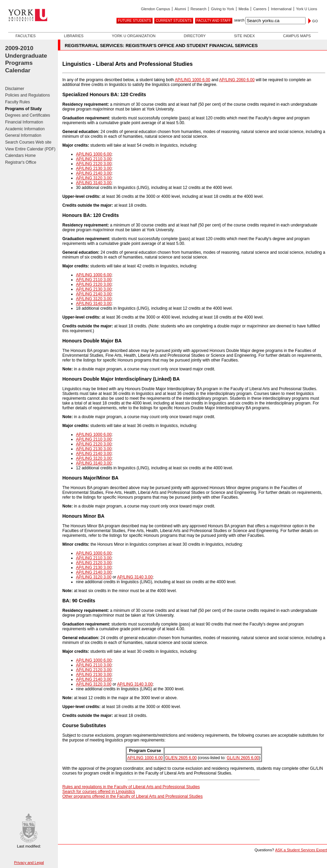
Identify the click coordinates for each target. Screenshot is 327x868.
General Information (23, 135)
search (239, 20)
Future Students (134, 21)
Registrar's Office (21, 162)
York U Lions (307, 9)
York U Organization (134, 36)
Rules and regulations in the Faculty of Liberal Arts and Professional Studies (131, 787)
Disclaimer (15, 89)
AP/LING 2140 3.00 (94, 173)
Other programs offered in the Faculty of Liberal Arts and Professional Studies (133, 796)
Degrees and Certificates (28, 115)
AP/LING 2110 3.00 (94, 159)
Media (244, 9)
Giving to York (222, 9)
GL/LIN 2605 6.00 (243, 758)
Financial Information (24, 122)
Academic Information (25, 129)
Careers (260, 9)
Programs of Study (23, 109)
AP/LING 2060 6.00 (237, 80)
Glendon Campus (156, 9)
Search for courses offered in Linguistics (99, 792)
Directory (194, 36)
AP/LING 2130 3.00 (94, 168)
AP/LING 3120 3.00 (94, 178)
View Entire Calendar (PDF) (30, 149)
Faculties (26, 36)
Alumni (180, 9)
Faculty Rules (18, 102)
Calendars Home (20, 156)
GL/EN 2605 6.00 (181, 758)
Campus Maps (297, 36)
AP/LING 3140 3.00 (94, 183)
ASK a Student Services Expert (301, 850)
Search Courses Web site (28, 142)
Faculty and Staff (214, 21)
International (281, 9)
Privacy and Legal (29, 863)
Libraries (74, 36)
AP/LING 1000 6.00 (192, 80)
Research (198, 9)
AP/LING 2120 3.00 (94, 164)
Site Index (244, 36)
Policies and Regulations (27, 95)
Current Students (174, 21)
